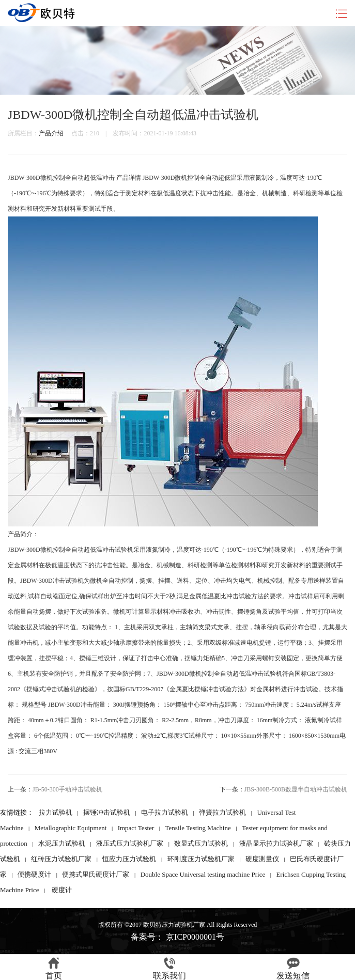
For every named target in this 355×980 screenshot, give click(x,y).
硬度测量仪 (262, 859)
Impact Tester (136, 828)
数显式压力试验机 (201, 843)
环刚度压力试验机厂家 (201, 859)
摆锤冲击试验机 (107, 812)
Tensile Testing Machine (198, 828)
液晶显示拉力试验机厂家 (276, 843)
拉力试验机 (56, 812)
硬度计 (62, 890)
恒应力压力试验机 (129, 859)
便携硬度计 (34, 874)
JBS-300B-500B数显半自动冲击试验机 (296, 789)
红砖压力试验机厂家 (61, 859)
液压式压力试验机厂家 (130, 843)
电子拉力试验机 (165, 812)
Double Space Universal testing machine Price (203, 874)
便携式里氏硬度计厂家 (96, 874)
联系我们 (169, 969)
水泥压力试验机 (62, 843)
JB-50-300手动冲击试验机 (67, 789)
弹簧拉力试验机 (222, 812)
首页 (54, 969)
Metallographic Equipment (71, 828)
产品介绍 (51, 133)
